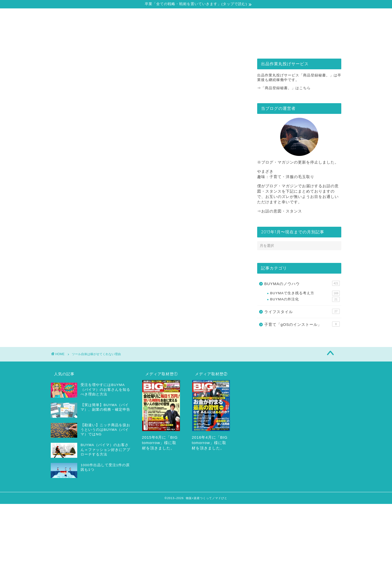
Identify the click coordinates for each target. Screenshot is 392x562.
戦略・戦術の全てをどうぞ (165, 45)
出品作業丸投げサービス (227, 45)
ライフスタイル (302, 311)
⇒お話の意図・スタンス (280, 211)
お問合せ (288, 45)
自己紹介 (104, 45)
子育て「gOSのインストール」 (302, 324)
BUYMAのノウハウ (302, 283)
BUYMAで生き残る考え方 (305, 293)
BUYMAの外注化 (305, 299)
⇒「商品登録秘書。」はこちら (284, 88)
